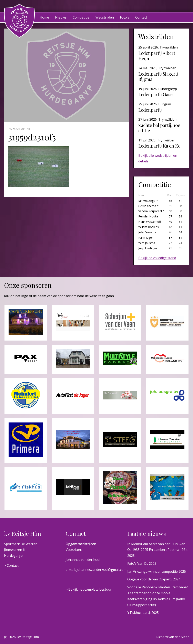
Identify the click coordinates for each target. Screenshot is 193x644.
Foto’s (125, 17)
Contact (141, 17)
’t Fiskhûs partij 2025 (143, 613)
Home (44, 17)
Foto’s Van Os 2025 (142, 563)
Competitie (81, 17)
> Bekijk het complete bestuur (89, 589)
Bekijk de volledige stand (157, 258)
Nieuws (61, 17)
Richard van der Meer (173, 637)
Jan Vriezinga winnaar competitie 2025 (157, 571)
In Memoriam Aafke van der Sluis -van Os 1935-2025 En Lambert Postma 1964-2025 (158, 550)
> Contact (11, 566)
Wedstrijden (105, 17)
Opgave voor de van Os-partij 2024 (154, 579)
